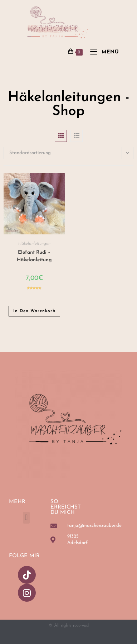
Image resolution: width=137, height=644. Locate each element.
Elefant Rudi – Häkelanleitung (34, 256)
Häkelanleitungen (34, 244)
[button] (26, 518)
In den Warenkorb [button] (34, 311)
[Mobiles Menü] (102, 52)
